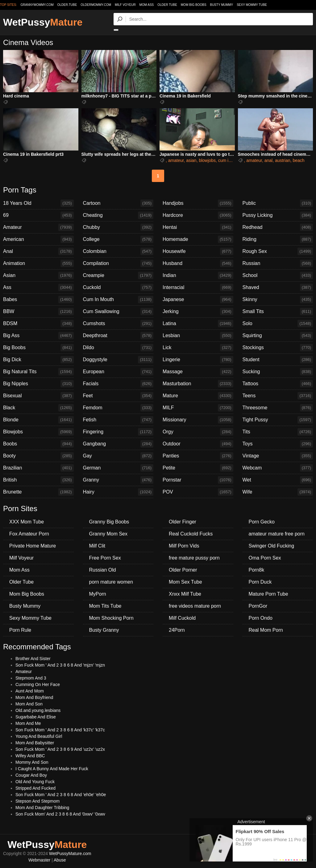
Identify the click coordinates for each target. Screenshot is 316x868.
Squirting (278, 336)
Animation (38, 263)
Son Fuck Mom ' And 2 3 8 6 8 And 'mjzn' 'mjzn (60, 665)
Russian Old (103, 570)
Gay (118, 456)
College (118, 239)
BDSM (38, 324)
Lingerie (198, 360)
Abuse (60, 860)
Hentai (198, 227)
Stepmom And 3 (31, 678)
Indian (198, 275)
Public (278, 203)
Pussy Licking (278, 215)
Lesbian (198, 336)
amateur (176, 160)
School (278, 275)
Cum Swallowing (118, 312)
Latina (198, 324)
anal (268, 160)
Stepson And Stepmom (37, 801)
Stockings (278, 348)
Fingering (118, 432)
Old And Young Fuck (35, 782)
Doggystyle (118, 360)
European (118, 372)
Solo (278, 324)
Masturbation (198, 384)
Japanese (198, 300)
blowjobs (207, 160)
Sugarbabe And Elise (36, 717)
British (38, 480)
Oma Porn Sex (265, 558)
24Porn (177, 630)
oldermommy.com (96, 5)
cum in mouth (231, 160)
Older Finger (183, 522)
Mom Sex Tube (185, 582)
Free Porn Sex (105, 558)
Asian (38, 275)
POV (198, 492)
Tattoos (278, 384)
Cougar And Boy (31, 775)
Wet (278, 480)
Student (278, 360)
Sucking (278, 372)
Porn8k (257, 570)
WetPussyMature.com (70, 854)
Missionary (198, 420)
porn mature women (111, 582)
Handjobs (198, 203)
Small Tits (278, 312)
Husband (198, 263)
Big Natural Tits (38, 372)
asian (191, 160)
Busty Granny (104, 630)
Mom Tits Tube (105, 606)
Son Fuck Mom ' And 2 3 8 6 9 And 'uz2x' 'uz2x (60, 749)
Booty (38, 456)
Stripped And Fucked (35, 788)
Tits (278, 432)
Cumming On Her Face (38, 684)
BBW (38, 312)
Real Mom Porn (266, 630)
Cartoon (118, 203)
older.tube (67, 5)
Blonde (38, 420)
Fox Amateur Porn (29, 534)
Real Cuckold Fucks (191, 534)
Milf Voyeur (125, 5)
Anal (38, 251)
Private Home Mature (33, 546)
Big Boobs (38, 348)
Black (38, 408)
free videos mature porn (195, 606)
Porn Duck (260, 582)
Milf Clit (97, 546)
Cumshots (118, 324)
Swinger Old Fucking (272, 546)
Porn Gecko (262, 522)
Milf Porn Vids (184, 546)
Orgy (198, 432)
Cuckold (118, 287)
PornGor (258, 606)
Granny (118, 480)
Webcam (278, 468)
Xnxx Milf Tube (185, 594)
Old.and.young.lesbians (38, 710)
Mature (198, 396)
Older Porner (183, 570)
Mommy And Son (32, 762)
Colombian (118, 251)
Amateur (38, 227)
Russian (278, 263)
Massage (198, 372)
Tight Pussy (278, 420)
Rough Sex (278, 251)
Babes (38, 300)
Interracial (198, 287)
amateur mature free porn (277, 534)
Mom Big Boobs (194, 5)
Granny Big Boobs (109, 522)
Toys (278, 444)
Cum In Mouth (118, 300)
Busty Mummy (221, 5)
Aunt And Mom (30, 691)
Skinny (278, 300)
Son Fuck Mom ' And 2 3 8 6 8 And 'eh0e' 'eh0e (61, 795)
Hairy (118, 492)
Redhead (278, 227)
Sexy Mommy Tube (252, 5)
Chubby (118, 227)
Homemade (198, 239)
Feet (118, 396)
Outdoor (198, 444)
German (118, 468)
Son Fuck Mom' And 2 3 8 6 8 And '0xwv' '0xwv (60, 814)
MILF (198, 408)
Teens (278, 396)
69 (38, 215)
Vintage (278, 456)
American (38, 239)
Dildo (118, 348)
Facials (118, 384)
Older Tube (167, 5)
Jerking (198, 312)
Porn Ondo (261, 618)
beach (299, 160)
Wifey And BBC (30, 756)
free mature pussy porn (194, 558)
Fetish (118, 420)
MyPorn (98, 594)
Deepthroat (118, 336)
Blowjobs (38, 432)
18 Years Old (38, 203)
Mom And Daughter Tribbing (42, 808)
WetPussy (43, 22)
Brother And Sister (33, 659)
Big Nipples (38, 384)
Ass (38, 287)
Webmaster (39, 860)
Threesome (278, 408)
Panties (198, 456)
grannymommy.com (37, 5)
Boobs (38, 444)
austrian (283, 160)
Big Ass (38, 336)
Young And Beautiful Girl (39, 736)
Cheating (118, 215)
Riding (278, 239)
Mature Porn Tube (268, 594)
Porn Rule (20, 630)
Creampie (118, 275)
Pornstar (198, 480)
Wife (278, 492)
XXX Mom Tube (27, 522)
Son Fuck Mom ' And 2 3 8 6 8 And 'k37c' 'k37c (60, 730)
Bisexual (38, 396)
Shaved (278, 287)
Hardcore (198, 215)
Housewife (198, 251)
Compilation (118, 263)
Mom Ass (147, 5)
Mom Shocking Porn (111, 618)
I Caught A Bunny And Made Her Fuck (52, 769)
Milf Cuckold (182, 618)
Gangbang (118, 444)
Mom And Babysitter (35, 743)
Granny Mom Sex (108, 534)
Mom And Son (29, 704)
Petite (198, 468)
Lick (198, 348)
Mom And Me (28, 723)
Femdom (118, 408)
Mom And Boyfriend (34, 697)
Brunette (38, 492)
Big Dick (38, 360)
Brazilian (38, 468)
